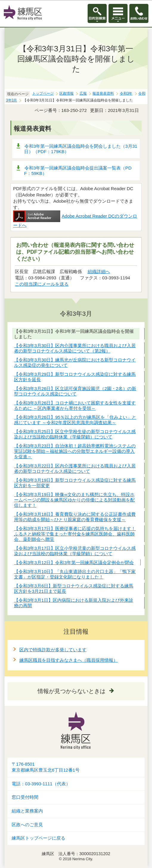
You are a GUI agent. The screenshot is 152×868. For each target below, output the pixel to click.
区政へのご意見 (27, 825)
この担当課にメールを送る (42, 284)
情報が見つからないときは (72, 691)
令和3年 (126, 93)
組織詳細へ (99, 271)
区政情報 (66, 93)
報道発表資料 (103, 93)
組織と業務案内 (27, 811)
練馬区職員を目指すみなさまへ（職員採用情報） (69, 660)
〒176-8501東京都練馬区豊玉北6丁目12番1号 (46, 767)
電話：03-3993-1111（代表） (41, 784)
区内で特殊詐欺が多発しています (53, 650)
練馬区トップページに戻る (38, 838)
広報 (83, 93)
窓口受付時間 (25, 797)
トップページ (43, 93)
